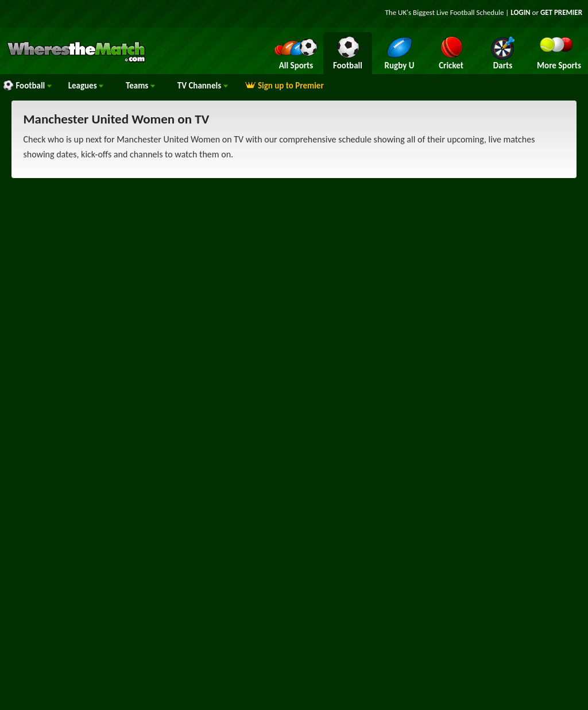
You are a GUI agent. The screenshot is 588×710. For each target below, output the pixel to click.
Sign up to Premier (284, 86)
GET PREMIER (561, 12)
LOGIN (520, 12)
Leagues (86, 86)
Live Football (456, 12)
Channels (203, 86)
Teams (140, 86)
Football (27, 86)
